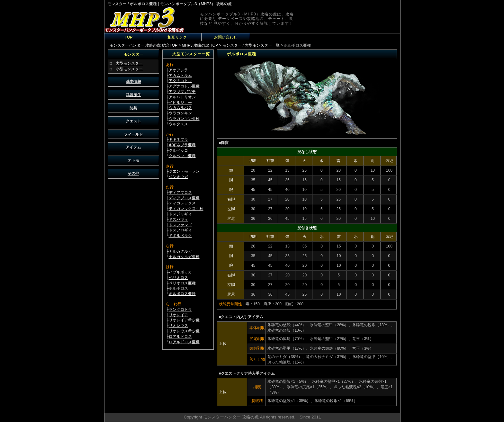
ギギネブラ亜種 (182, 145)
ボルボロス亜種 (182, 294)
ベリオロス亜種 (182, 283)
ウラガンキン (180, 113)
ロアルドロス (180, 337)
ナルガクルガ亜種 (184, 257)
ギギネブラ (178, 139)
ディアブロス (180, 193)
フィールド (133, 134)
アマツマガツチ (182, 92)
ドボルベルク (180, 236)
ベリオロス (178, 278)
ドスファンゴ (180, 225)
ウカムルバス (180, 108)
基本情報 (133, 82)
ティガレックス (182, 203)
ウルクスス (178, 124)
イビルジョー (180, 103)
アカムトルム (180, 76)
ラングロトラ (180, 310)
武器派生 (133, 95)
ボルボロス (178, 288)
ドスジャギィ (180, 214)
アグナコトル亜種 (184, 86)
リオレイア (178, 315)
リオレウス (178, 326)
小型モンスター (129, 69)
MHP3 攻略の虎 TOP (200, 45)
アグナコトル (180, 81)
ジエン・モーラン (184, 171)
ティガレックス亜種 (186, 209)
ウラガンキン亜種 (184, 119)
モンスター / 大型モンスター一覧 (251, 45)
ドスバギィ (178, 220)
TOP (129, 37)
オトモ (133, 160)
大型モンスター (129, 63)
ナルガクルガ (180, 251)
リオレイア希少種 (184, 320)
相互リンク (177, 37)
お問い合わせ (226, 37)
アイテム (133, 147)
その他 (133, 174)
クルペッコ (178, 150)
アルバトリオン (182, 97)
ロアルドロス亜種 (184, 342)
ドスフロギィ (180, 230)
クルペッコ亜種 (182, 156)
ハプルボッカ (180, 272)
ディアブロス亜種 (184, 198)
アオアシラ (178, 70)
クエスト (133, 121)
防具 (133, 108)
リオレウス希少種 (184, 331)
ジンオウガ (178, 177)
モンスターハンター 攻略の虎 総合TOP (144, 45)
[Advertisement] (133, 278)
